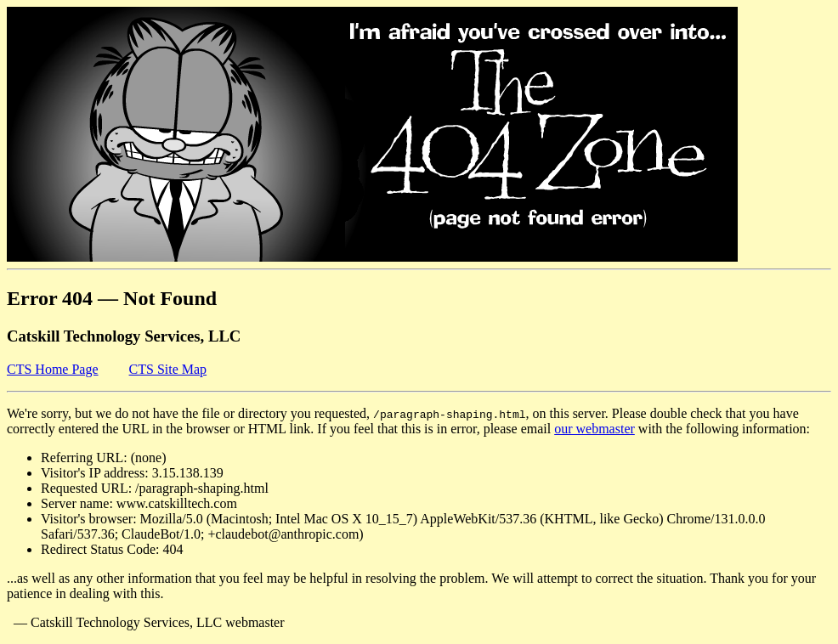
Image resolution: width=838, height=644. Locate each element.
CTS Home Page (53, 369)
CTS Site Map (168, 369)
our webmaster (595, 429)
